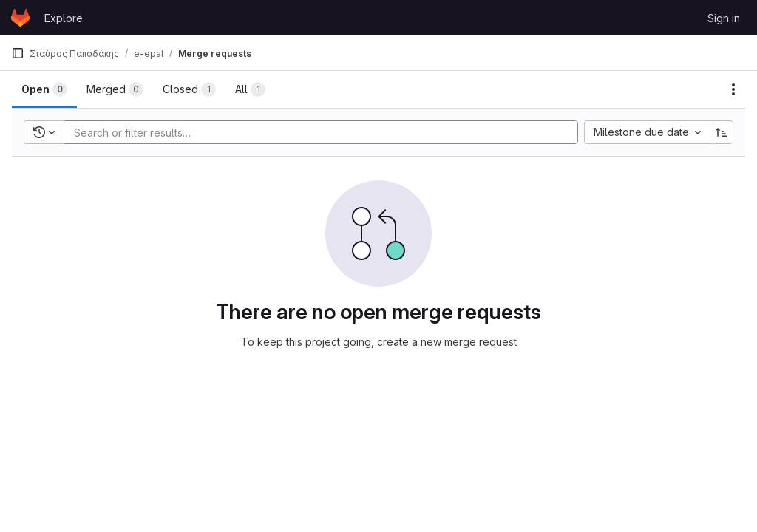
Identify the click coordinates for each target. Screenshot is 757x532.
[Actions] (733, 89)
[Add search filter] (325, 132)
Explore (64, 18)
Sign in (724, 18)
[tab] (44, 89)
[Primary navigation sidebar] (18, 53)
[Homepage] (20, 18)
